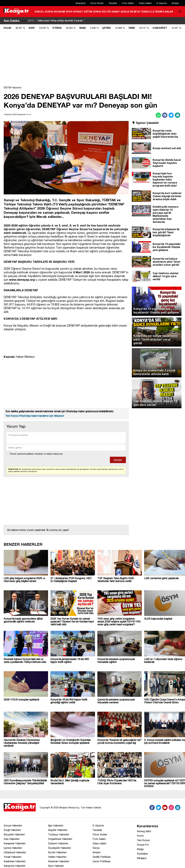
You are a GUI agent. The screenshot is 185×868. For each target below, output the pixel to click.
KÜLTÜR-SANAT (111, 12)
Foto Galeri (128, 3)
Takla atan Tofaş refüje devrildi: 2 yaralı (57, 21)
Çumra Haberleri (13, 848)
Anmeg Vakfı (144, 831)
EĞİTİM (88, 12)
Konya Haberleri (13, 825)
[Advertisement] (93, 61)
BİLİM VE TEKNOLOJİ (142, 12)
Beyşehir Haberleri (14, 834)
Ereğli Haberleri (12, 830)
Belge (140, 849)
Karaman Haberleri (59, 861)
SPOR (69, 12)
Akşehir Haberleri (58, 830)
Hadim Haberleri (57, 857)
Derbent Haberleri (58, 843)
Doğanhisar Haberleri (60, 839)
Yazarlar (113, 3)
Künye (96, 848)
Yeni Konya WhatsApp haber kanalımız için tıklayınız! (35, 416)
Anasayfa (81, 3)
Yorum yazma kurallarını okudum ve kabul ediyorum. (37, 454)
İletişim (175, 3)
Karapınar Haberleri (15, 843)
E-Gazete (162, 3)
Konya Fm (143, 845)
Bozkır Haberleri (57, 852)
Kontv (140, 836)
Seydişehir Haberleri (59, 848)
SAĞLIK (125, 12)
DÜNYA (97, 12)
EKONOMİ (59, 12)
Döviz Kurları (97, 3)
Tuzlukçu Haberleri (59, 834)
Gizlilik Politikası (102, 857)
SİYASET (78, 12)
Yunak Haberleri (13, 857)
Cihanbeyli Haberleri (15, 852)
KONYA (49, 12)
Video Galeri (145, 3)
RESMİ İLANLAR (164, 12)
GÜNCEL (39, 12)
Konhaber (142, 854)
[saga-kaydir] (25, 21)
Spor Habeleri (56, 866)
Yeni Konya (143, 840)
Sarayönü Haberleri (15, 866)
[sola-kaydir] (23, 21)
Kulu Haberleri (12, 839)
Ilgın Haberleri (56, 825)
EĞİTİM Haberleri (12, 88)
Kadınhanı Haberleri (15, 861)
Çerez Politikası (102, 861)
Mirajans (142, 858)
